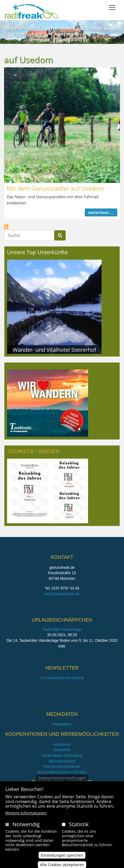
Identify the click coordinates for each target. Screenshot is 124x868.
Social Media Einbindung (62, 756)
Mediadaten (62, 724)
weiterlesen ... (101, 212)
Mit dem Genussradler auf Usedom (55, 188)
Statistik (79, 826)
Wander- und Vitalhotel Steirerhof (54, 350)
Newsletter (62, 750)
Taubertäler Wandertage (62, 630)
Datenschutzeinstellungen (62, 780)
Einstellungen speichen (62, 857)
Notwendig (26, 826)
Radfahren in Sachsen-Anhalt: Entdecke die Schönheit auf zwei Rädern (58, 31)
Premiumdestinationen (62, 767)
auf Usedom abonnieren (6, 227)
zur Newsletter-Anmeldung (62, 678)
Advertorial (62, 745)
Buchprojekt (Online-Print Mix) (62, 772)
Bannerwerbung (62, 761)
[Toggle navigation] (112, 8)
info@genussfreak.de (62, 594)
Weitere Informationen (26, 814)
